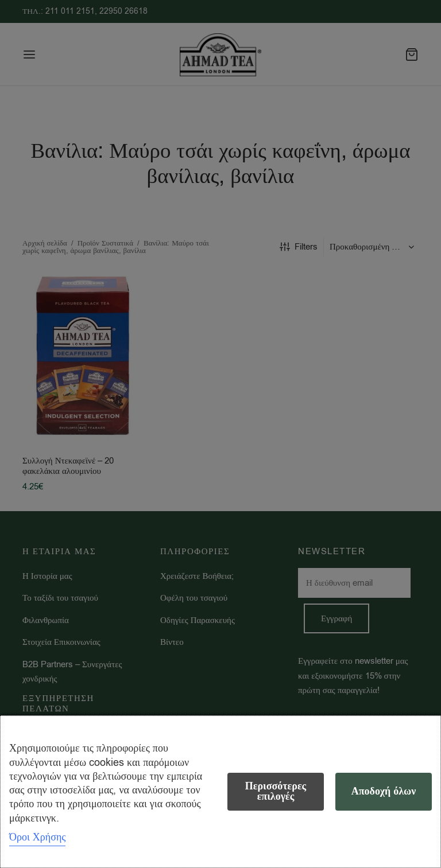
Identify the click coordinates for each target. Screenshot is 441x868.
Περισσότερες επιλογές (276, 791)
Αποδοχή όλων (384, 791)
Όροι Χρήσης (37, 837)
